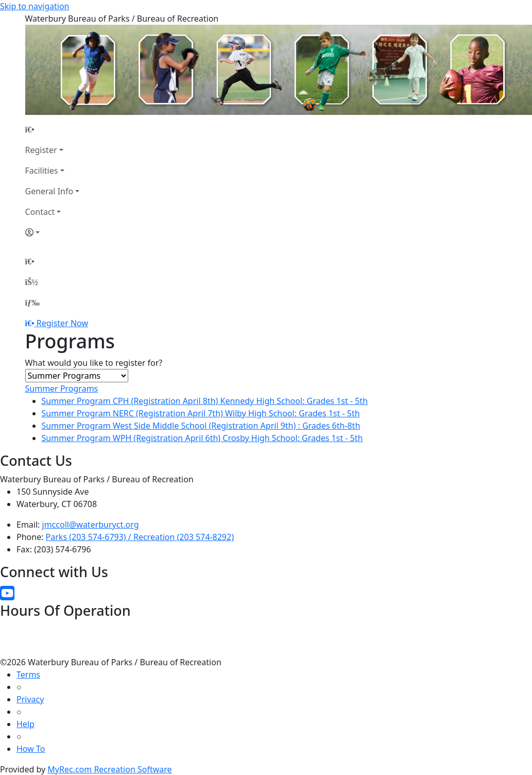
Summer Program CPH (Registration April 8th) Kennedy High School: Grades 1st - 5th (205, 401)
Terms (28, 675)
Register (41, 150)
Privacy (30, 699)
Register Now (62, 323)
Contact (40, 212)
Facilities (42, 171)
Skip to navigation (35, 6)
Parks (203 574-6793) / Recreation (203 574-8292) (140, 537)
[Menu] (32, 302)
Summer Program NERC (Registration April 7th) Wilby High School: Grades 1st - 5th (201, 413)
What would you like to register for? (94, 363)
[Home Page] (53, 129)
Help (25, 724)
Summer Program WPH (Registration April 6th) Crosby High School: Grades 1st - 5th (202, 438)
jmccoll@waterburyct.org (91, 525)
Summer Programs (62, 389)
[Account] (53, 232)
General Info (49, 191)
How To (31, 749)
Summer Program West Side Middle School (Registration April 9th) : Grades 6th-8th (201, 426)
